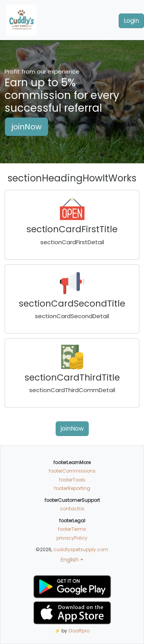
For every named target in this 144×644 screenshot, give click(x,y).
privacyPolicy (72, 538)
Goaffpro (79, 631)
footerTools (72, 480)
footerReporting (72, 488)
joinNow (26, 127)
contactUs (72, 509)
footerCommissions (72, 471)
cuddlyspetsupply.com (81, 549)
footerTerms (72, 529)
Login (131, 21)
